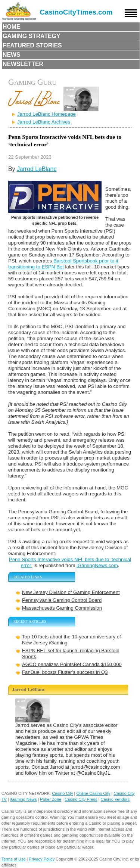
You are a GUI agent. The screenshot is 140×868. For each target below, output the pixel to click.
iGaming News (24, 799)
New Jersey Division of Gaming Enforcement (71, 592)
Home (12, 27)
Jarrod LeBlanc (37, 169)
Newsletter (23, 64)
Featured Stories (32, 45)
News (12, 55)
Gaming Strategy (31, 36)
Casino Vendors (115, 799)
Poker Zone (51, 799)
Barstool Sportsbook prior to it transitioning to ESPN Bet (63, 264)
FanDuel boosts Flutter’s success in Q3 (65, 672)
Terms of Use (14, 859)
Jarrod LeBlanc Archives (44, 122)
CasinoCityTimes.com (76, 12)
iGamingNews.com (97, 565)
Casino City (62, 793)
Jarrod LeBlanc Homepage (46, 114)
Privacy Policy (42, 859)
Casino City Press (81, 799)
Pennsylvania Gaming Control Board (62, 600)
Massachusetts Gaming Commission (62, 608)
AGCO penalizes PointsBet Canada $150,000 (72, 664)
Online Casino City (93, 793)
